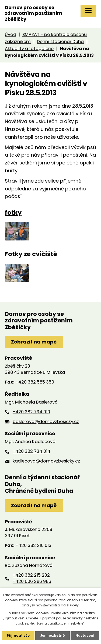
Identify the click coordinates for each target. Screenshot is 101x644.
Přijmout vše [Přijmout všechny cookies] (18, 635)
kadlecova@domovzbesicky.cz (46, 461)
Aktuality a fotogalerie (29, 49)
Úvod (11, 34)
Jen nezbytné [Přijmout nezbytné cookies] (53, 635)
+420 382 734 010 (31, 412)
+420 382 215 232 (31, 575)
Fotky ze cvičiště (31, 254)
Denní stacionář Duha (60, 42)
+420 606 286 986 (32, 581)
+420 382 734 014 (32, 451)
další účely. (70, 605)
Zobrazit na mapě (34, 342)
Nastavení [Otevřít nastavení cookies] (85, 635)
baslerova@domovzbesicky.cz (46, 422)
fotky (13, 213)
